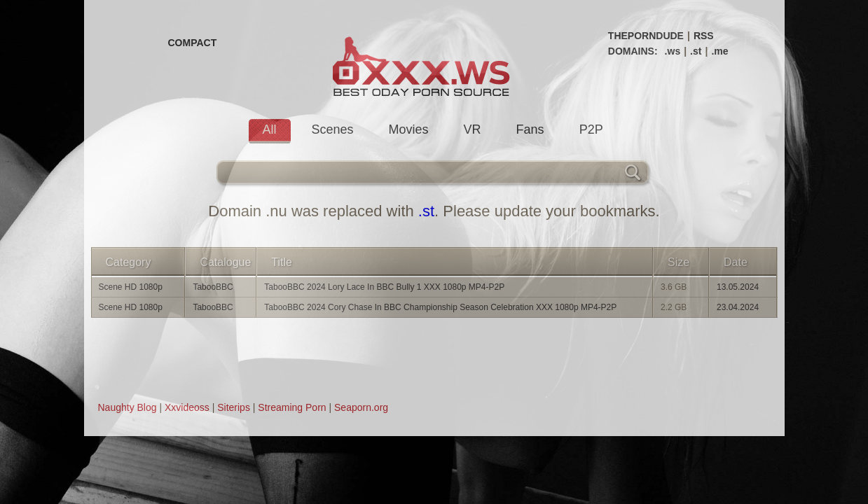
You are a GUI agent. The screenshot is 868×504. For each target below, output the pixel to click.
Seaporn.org (361, 407)
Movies (409, 129)
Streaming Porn (292, 407)
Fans (530, 129)
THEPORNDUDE (646, 36)
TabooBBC (213, 287)
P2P (591, 129)
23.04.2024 (738, 307)
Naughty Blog (128, 407)
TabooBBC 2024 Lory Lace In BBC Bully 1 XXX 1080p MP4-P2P (384, 287)
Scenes (333, 129)
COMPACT (193, 43)
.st (696, 51)
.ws (673, 51)
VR (473, 129)
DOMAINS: (633, 51)
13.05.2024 (738, 287)
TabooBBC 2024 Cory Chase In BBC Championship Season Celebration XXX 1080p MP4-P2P (440, 307)
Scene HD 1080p (131, 287)
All (270, 129)
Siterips (234, 407)
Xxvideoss (187, 407)
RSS (704, 36)
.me (719, 51)
